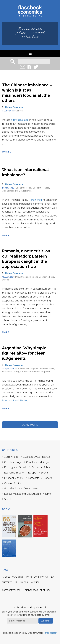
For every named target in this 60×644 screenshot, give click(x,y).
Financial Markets (14, 478)
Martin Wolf (35, 200)
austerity (7, 582)
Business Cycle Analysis (36, 457)
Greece (6, 577)
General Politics (13, 483)
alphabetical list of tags (38, 590)
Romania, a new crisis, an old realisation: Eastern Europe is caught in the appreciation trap (26, 259)
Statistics (9, 499)
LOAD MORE (30, 425)
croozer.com (51, 633)
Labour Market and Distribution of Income (27, 494)
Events (45, 473)
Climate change (13, 462)
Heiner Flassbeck (14, 107)
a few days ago (20, 120)
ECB (16, 582)
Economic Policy (24, 188)
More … (7, 152)
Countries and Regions (27, 277)
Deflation (35, 582)
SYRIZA (50, 577)
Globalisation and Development (17, 191)
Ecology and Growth (16, 467)
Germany (39, 577)
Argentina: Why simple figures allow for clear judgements (24, 353)
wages (24, 582)
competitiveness (11, 590)
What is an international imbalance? (25, 172)
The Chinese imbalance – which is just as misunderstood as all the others (27, 93)
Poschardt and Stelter (15, 400)
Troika (28, 577)
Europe (6, 280)
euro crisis (18, 577)
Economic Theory (41, 188)
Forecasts (34, 478)
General (19, 111)
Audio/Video (11, 457)
